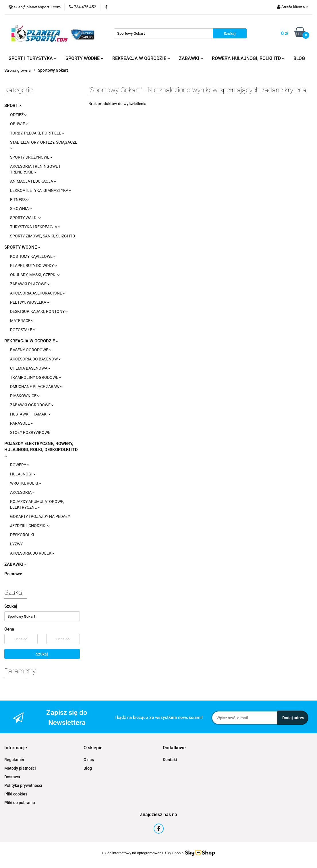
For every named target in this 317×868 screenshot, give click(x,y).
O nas (89, 760)
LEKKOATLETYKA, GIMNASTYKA (41, 190)
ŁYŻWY (16, 544)
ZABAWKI (191, 58)
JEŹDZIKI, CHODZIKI (30, 526)
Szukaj (42, 654)
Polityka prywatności (23, 785)
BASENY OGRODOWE (31, 350)
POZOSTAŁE (23, 330)
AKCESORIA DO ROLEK (32, 553)
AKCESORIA (22, 492)
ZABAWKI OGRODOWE (32, 405)
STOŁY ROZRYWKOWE (30, 432)
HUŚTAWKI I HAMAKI (30, 414)
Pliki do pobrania (20, 803)
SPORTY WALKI (25, 218)
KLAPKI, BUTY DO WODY (33, 266)
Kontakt (170, 760)
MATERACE (22, 321)
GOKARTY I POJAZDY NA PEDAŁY (40, 516)
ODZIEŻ (18, 115)
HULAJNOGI (23, 474)
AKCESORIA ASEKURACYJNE (38, 293)
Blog (88, 768)
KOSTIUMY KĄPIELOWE (33, 256)
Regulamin (14, 760)
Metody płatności (20, 768)
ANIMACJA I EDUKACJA (33, 181)
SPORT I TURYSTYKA (33, 58)
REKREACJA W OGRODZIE (141, 58)
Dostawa (12, 777)
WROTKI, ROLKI (26, 483)
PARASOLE (22, 423)
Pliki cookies (16, 794)
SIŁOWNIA (21, 208)
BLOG (299, 58)
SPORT (13, 106)
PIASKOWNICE (25, 396)
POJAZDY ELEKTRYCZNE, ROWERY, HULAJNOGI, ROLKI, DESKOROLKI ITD (41, 449)
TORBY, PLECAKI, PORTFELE (37, 133)
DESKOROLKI (22, 535)
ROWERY (20, 465)
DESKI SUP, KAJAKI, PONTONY (39, 311)
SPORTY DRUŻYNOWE (31, 157)
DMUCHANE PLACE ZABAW (36, 387)
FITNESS (19, 200)
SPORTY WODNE (85, 58)
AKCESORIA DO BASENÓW (35, 359)
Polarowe (13, 574)
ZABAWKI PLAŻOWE (30, 284)
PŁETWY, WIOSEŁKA (30, 302)
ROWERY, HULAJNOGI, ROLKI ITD (248, 58)
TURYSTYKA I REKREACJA (35, 227)
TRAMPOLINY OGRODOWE (36, 377)
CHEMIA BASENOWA (30, 368)
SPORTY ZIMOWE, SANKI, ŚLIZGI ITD (42, 236)
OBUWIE (19, 124)
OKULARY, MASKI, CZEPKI (35, 275)
